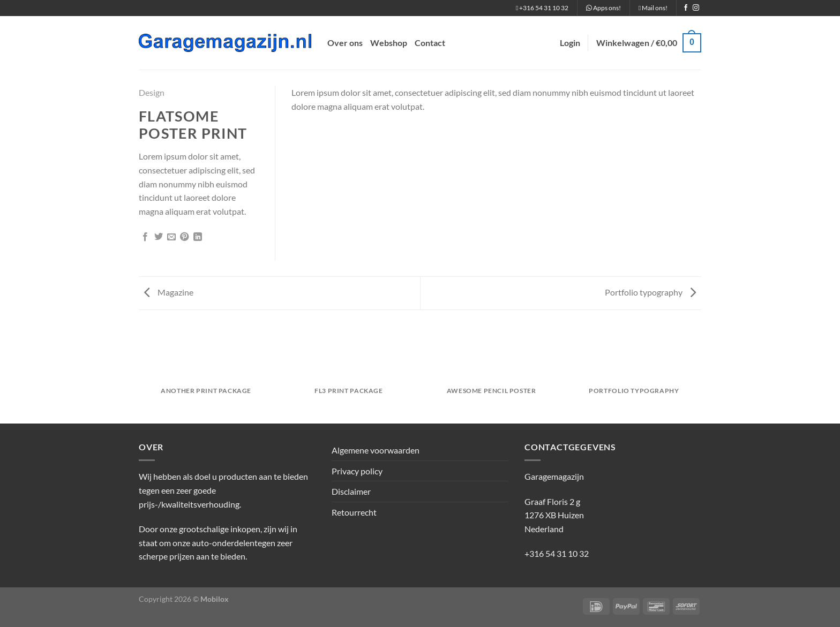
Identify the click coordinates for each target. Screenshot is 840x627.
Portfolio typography (650, 292)
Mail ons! (653, 8)
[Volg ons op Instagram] (696, 8)
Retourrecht (354, 512)
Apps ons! (603, 8)
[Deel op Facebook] (145, 237)
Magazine (169, 292)
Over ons (345, 43)
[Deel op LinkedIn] (198, 237)
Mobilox (215, 599)
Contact (430, 43)
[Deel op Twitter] (159, 237)
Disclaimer (351, 491)
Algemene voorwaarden (376, 450)
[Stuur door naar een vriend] (171, 237)
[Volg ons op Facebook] (686, 8)
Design (152, 92)
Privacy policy (357, 471)
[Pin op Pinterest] (184, 237)
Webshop (389, 43)
